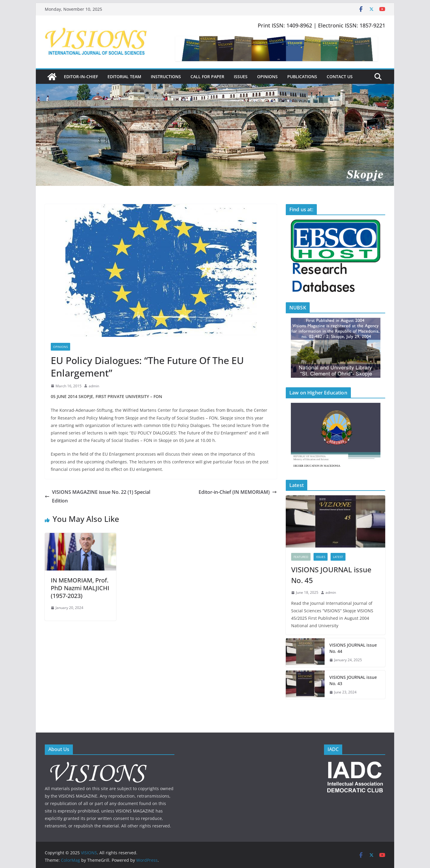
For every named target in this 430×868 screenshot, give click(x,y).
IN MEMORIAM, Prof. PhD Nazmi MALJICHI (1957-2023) (80, 588)
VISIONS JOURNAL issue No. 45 (331, 575)
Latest (338, 557)
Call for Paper (207, 77)
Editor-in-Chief (81, 77)
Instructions (166, 77)
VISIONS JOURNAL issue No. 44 (353, 648)
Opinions (267, 77)
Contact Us (340, 77)
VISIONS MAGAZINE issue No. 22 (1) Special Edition (97, 496)
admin (94, 386)
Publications (302, 77)
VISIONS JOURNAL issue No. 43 (353, 680)
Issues (241, 77)
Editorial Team (124, 77)
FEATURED (301, 557)
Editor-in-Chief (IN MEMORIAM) (238, 492)
